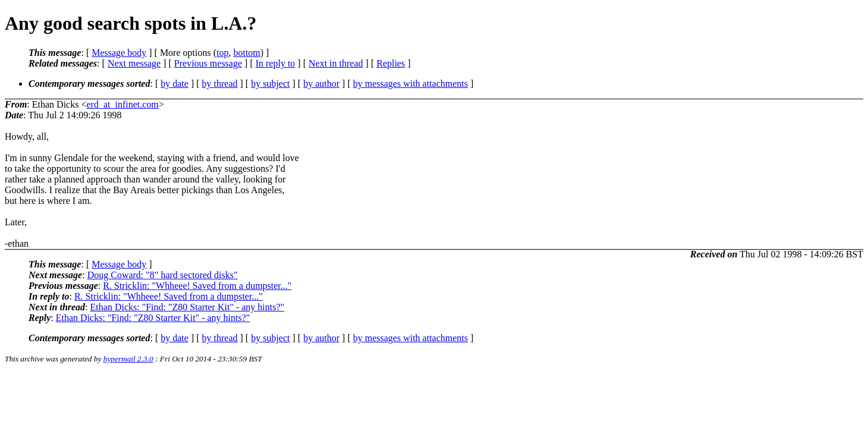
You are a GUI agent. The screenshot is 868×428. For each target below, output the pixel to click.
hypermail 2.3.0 (128, 359)
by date (174, 84)
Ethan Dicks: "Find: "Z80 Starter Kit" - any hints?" (188, 307)
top (222, 53)
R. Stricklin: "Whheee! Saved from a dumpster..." (197, 286)
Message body (119, 53)
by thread (220, 84)
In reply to (276, 63)
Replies (391, 63)
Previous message (208, 63)
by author (321, 84)
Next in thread (336, 63)
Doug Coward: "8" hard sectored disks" (163, 275)
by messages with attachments (411, 84)
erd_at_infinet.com (122, 104)
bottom (246, 53)
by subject (270, 84)
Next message (134, 63)
